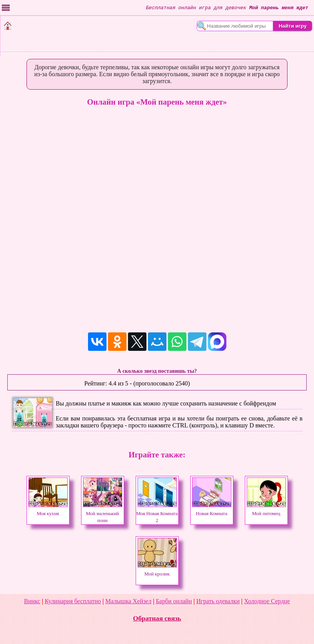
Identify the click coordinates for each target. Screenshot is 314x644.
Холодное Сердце (267, 601)
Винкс (32, 601)
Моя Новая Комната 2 (157, 514)
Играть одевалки (218, 601)
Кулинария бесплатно (73, 601)
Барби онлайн (174, 601)
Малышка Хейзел (128, 601)
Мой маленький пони (103, 514)
